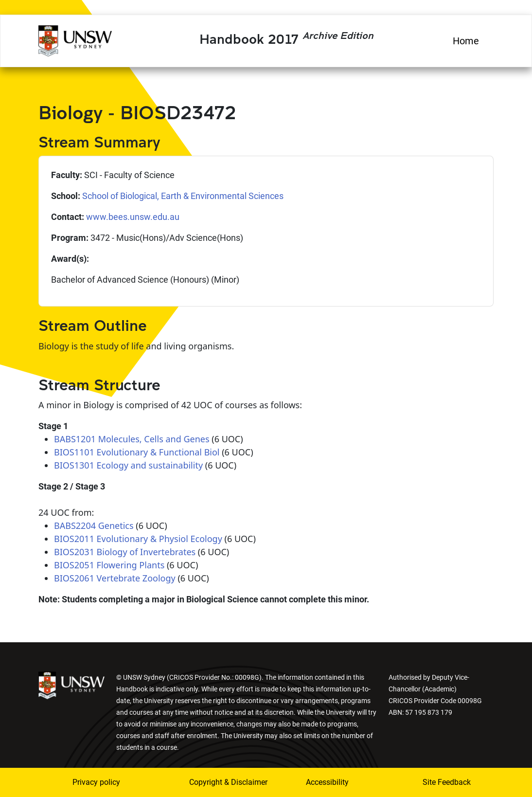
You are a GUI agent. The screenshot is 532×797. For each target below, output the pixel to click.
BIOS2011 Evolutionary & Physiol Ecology (138, 539)
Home (466, 41)
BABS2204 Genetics (94, 525)
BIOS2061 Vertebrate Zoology (115, 578)
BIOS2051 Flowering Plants (109, 565)
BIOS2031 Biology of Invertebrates (125, 552)
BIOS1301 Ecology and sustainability (128, 465)
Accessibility (327, 782)
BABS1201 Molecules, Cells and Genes (132, 439)
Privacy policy (96, 782)
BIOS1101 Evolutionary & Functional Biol (137, 452)
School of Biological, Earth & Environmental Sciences (183, 196)
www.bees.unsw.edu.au (133, 217)
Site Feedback (447, 782)
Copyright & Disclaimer (215, 782)
